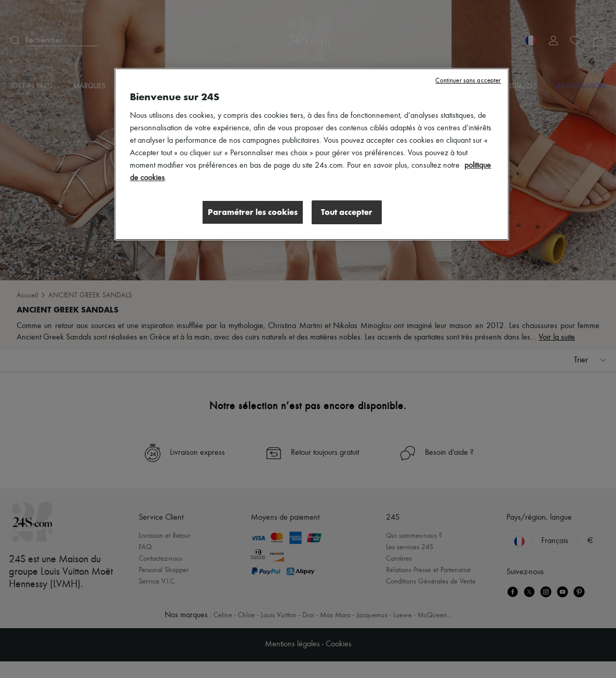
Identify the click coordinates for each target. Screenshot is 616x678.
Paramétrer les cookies (253, 212)
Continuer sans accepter (468, 81)
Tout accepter (347, 212)
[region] (311, 154)
